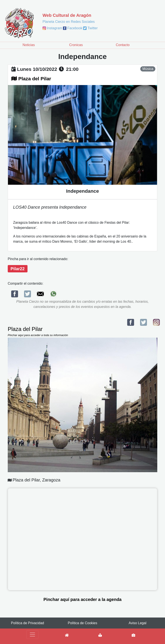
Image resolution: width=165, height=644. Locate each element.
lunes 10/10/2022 (37, 69)
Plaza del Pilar (35, 79)
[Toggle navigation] (32, 635)
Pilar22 (18, 269)
